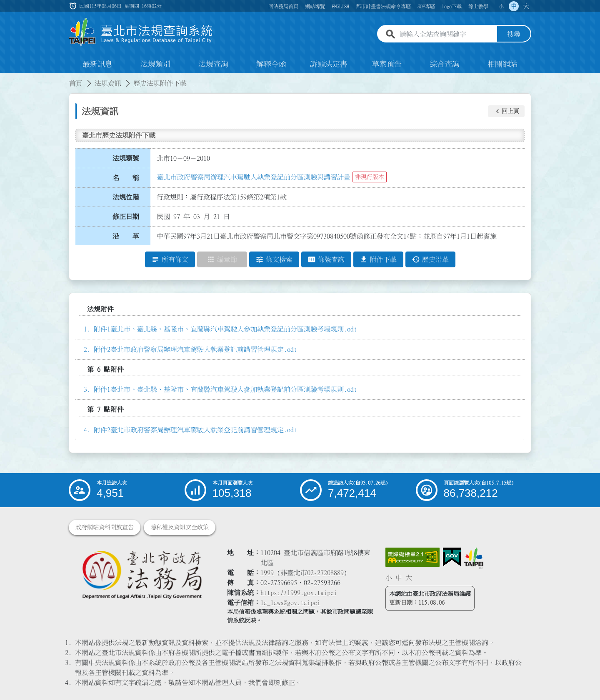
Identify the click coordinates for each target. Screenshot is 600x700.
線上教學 (478, 6)
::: (5, 78)
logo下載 (452, 6)
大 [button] (526, 6)
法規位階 (126, 197)
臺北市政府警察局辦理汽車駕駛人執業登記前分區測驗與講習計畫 (254, 177)
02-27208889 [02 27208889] (325, 573)
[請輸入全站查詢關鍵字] (447, 35)
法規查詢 (213, 64)
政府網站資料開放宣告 (105, 527)
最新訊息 (97, 64)
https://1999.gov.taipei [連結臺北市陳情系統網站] (299, 593)
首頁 (76, 83)
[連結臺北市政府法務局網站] (142, 574)
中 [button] (514, 6)
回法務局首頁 (283, 6)
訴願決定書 (329, 64)
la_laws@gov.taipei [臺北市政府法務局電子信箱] (290, 603)
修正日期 (126, 217)
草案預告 (387, 64)
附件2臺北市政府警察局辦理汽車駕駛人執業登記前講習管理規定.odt (195, 349)
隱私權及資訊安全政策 (180, 527)
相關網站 (502, 64)
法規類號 (126, 158)
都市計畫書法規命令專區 (383, 6)
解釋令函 (271, 64)
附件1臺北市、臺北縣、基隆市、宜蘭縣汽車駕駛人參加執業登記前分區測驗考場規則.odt (225, 329)
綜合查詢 (445, 64)
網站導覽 (315, 6)
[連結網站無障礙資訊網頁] (412, 557)
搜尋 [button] (514, 35)
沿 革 (126, 236)
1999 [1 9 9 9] (267, 573)
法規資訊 (108, 83)
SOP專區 (426, 6)
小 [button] (501, 6)
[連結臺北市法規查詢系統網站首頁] (141, 32)
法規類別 (155, 64)
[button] (506, 111)
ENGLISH (340, 6)
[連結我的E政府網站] (452, 557)
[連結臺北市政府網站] (474, 558)
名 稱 (126, 178)
